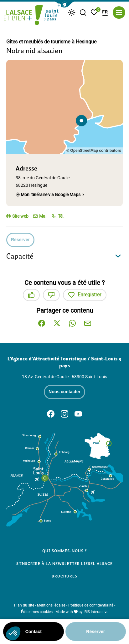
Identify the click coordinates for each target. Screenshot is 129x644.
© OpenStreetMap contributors (94, 151)
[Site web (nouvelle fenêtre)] (17, 216)
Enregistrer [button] (85, 295)
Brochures (64, 576)
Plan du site (24, 605)
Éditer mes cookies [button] (37, 612)
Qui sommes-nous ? (65, 551)
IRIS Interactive (96, 612)
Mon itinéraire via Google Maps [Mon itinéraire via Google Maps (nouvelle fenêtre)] (51, 195)
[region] (64, 107)
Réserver (20, 240)
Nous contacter (64, 392)
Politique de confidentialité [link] (91, 605)
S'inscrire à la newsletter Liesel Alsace (65, 564)
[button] (64, 5)
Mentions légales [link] (51, 605)
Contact (34, 632)
